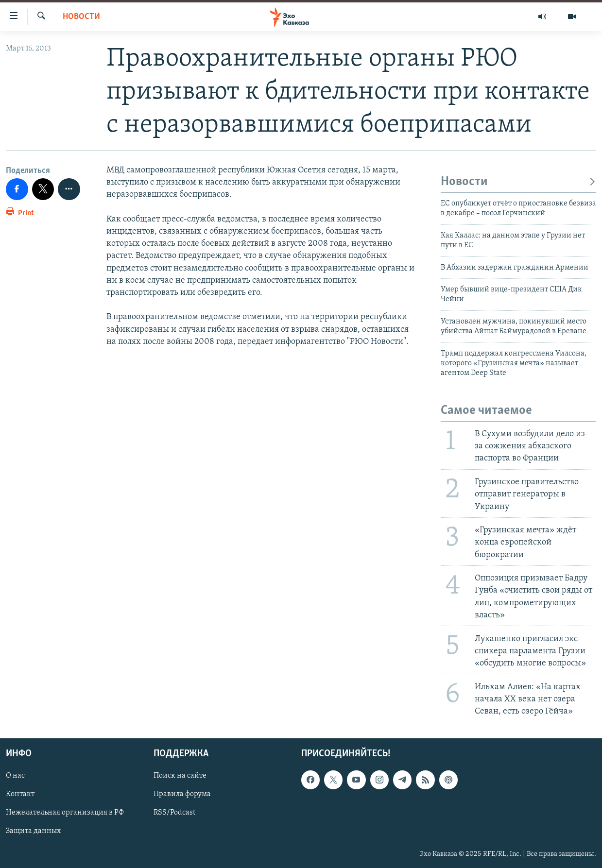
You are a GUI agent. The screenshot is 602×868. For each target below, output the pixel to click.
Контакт (20, 795)
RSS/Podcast (174, 813)
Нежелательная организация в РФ (65, 813)
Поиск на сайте (180, 776)
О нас (15, 776)
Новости (81, 17)
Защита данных (33, 832)
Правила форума (182, 795)
